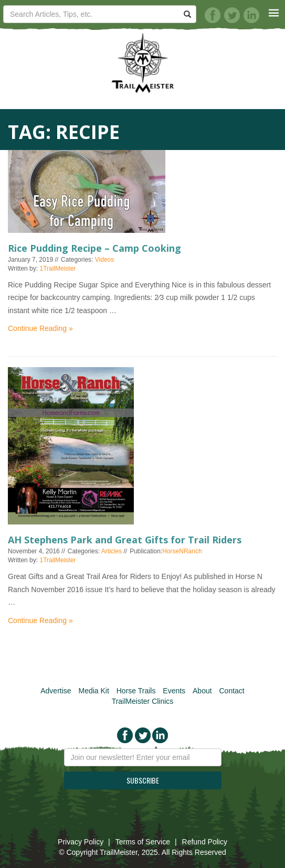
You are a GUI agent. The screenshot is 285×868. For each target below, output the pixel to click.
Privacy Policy (81, 842)
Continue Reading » (40, 328)
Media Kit (93, 691)
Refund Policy (205, 842)
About (202, 691)
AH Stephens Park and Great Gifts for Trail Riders (125, 540)
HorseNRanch (182, 551)
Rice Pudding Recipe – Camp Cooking (94, 248)
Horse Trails (136, 691)
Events (174, 691)
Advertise (56, 691)
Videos (104, 260)
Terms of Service (143, 842)
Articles (112, 551)
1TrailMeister (57, 269)
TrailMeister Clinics (143, 701)
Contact (232, 691)
